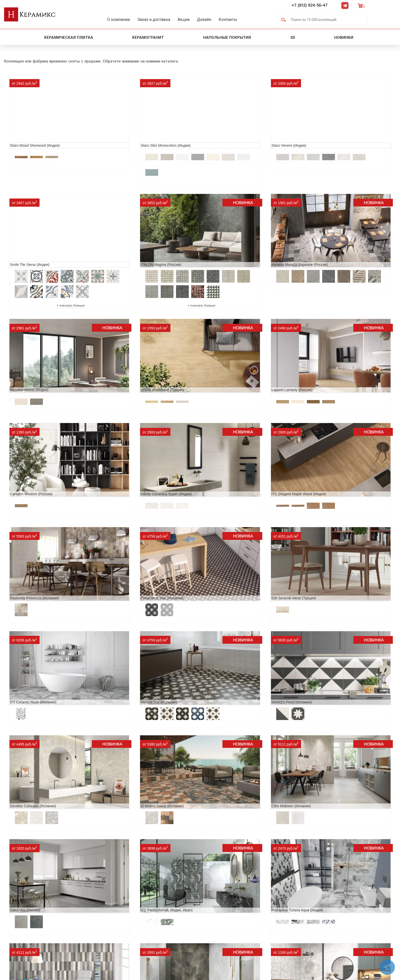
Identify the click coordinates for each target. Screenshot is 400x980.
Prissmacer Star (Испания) (127, 460)
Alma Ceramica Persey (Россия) (230, 720)
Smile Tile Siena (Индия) (322, 128)
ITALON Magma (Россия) (28, 251)
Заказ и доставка (164, 20)
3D (293, 37)
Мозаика (147, 916)
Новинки (344, 37)
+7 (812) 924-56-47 (338, 5)
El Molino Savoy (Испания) (324, 547)
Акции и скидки (81, 900)
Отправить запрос (155, 924)
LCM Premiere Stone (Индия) (129, 720)
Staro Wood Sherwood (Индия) (33, 128)
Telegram (374, 5)
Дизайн (224, 20)
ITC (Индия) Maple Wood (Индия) (329, 374)
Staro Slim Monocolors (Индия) (131, 128)
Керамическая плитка (69, 37)
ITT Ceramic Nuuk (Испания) (325, 460)
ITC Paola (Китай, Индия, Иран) (230, 634)
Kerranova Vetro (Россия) (273, 822)
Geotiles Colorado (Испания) (227, 547)
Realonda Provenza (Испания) (32, 460)
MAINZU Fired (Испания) (126, 547)
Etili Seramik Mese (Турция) (226, 460)
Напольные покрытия (227, 37)
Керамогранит (148, 37)
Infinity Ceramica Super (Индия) (230, 374)
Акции (198, 20)
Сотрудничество (81, 908)
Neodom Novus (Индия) (223, 251)
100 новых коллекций (159, 892)
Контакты (253, 20)
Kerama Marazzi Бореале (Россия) (134, 251)
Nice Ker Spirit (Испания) (28, 720)
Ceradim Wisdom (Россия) (127, 374)
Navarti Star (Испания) (26, 547)
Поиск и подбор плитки (161, 883)
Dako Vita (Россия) (121, 634)
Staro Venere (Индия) (221, 128)
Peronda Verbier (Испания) (79, 822)
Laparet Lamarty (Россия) (28, 374)
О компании (124, 20)
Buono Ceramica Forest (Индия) (328, 720)
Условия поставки (83, 924)
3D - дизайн (149, 900)
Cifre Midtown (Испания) (28, 634)
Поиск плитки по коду (159, 932)
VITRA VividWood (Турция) (324, 251)
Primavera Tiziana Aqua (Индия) (328, 634)
